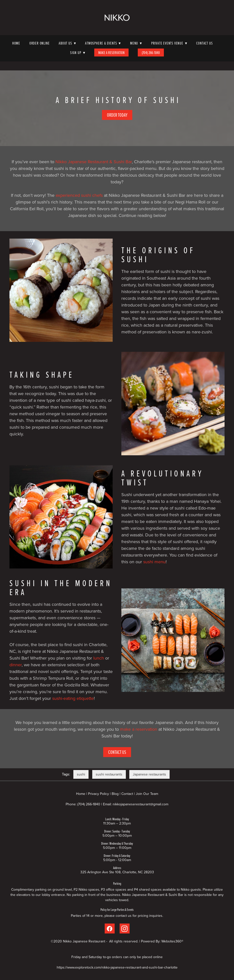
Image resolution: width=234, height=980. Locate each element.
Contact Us (204, 43)
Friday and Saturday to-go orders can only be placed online (117, 957)
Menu (136, 43)
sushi (81, 774)
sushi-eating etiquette (73, 698)
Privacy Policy (98, 794)
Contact (127, 794)
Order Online (40, 43)
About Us (67, 43)
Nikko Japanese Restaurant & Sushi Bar (94, 162)
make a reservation (139, 729)
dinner (16, 665)
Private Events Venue (169, 43)
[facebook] (110, 928)
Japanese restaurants (149, 774)
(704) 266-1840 (151, 52)
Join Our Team (147, 794)
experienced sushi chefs (79, 195)
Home (16, 43)
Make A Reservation (111, 52)
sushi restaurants (109, 774)
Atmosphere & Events (103, 43)
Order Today (117, 115)
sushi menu (154, 562)
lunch (99, 658)
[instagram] (125, 928)
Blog (115, 794)
